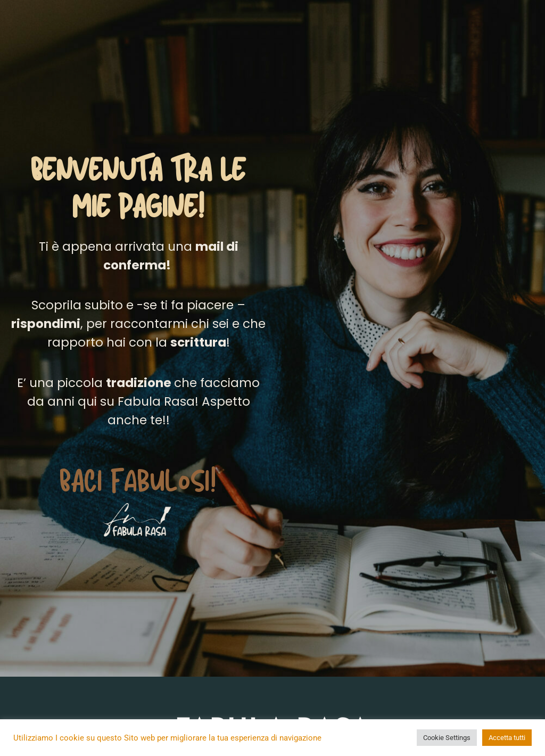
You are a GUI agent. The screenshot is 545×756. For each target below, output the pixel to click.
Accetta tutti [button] (507, 738)
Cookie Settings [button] (447, 738)
